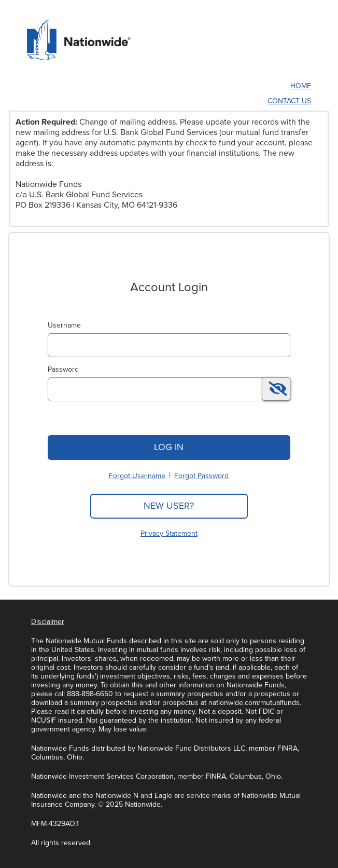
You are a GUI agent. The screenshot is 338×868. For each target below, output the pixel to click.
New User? (169, 506)
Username (64, 325)
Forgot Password (201, 476)
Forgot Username (137, 476)
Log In (169, 447)
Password (63, 369)
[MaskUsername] (169, 345)
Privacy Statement (169, 533)
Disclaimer (48, 622)
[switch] (276, 389)
